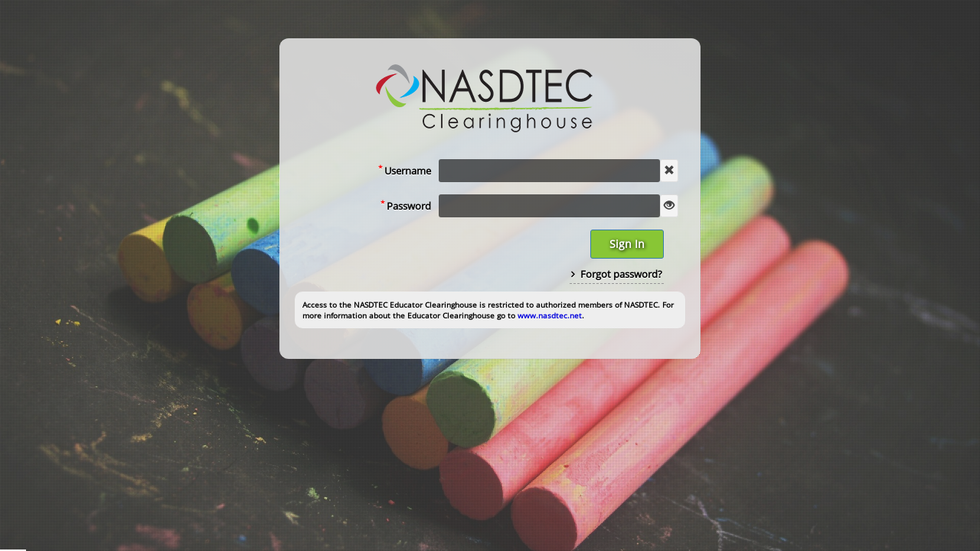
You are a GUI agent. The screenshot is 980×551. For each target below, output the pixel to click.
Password (406, 205)
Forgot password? (617, 274)
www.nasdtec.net (550, 315)
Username (405, 170)
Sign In (627, 244)
